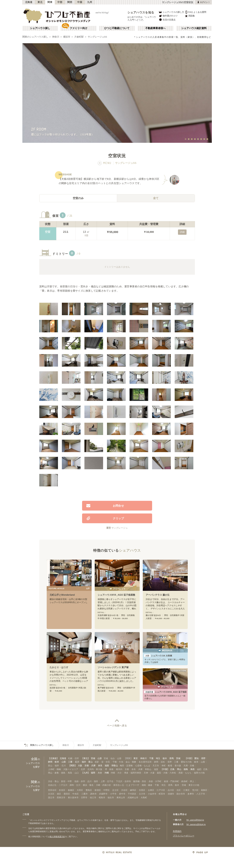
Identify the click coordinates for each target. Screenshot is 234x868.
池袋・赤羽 (80, 781)
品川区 (171, 790)
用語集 (190, 16)
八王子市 (201, 794)
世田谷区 (52, 790)
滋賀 (107, 766)
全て (156, 198)
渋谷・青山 (53, 781)
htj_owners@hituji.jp (196, 824)
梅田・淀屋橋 (126, 766)
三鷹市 (85, 794)
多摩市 (191, 794)
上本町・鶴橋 (54, 769)
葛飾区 (204, 790)
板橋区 (71, 790)
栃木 (165, 758)
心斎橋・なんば (143, 766)
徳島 (186, 769)
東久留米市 (73, 797)
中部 (60, 2)
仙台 (113, 758)
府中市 (122, 794)
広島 (172, 769)
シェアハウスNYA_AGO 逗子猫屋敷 (117, 595)
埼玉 (158, 758)
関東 (50, 2)
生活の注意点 (167, 20)
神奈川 (56, 37)
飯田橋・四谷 (140, 781)
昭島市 (102, 797)
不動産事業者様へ (155, 28)
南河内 (119, 769)
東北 (40, 2)
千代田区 (132, 794)
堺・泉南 (109, 769)
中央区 (76, 794)
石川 (77, 762)
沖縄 (107, 773)
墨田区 (67, 794)
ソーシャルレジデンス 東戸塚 (113, 667)
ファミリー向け (78, 28)
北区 (179, 790)
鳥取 (193, 769)
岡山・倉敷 (53, 773)
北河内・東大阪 (95, 769)
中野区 (106, 790)
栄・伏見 (106, 762)
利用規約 (177, 831)
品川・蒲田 (93, 781)
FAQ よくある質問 (196, 12)
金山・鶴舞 (131, 762)
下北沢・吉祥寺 (123, 781)
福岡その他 (199, 773)
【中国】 (165, 769)
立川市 (142, 794)
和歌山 (115, 766)
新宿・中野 (66, 781)
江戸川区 (161, 790)
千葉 (151, 758)
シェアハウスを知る (141, 12)
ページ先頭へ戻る (117, 726)
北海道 (29, 2)
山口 (199, 769)
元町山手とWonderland (62, 595)
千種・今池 (118, 762)
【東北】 (86, 758)
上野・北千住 (107, 781)
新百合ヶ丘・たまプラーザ (126, 785)
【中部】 (189, 758)
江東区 (186, 790)
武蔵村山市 (133, 797)
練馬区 (133, 790)
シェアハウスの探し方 (171, 12)
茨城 (178, 758)
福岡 (93, 773)
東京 (136, 758)
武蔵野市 (103, 794)
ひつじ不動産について (117, 28)
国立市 (51, 797)
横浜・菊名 (88, 785)
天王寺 (156, 766)
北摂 (83, 769)
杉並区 (62, 790)
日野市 (84, 797)
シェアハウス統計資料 (194, 28)
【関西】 (73, 766)
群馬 (172, 758)
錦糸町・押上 (188, 781)
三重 (70, 762)
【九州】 (86, 773)
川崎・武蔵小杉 (103, 785)
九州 (90, 2)
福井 (84, 762)
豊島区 (89, 790)
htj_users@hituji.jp (195, 820)
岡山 (179, 769)
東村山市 (121, 797)
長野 (203, 758)
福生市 (111, 797)
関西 (70, 2)
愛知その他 (186, 762)
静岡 (50, 762)
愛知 (196, 758)
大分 (100, 773)
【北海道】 (53, 758)
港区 (59, 794)
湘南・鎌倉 (147, 785)
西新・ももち (185, 773)
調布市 (93, 794)
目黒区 (142, 790)
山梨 (64, 762)
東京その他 (194, 785)
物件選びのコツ (168, 16)
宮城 (93, 758)
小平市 (113, 794)
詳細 (182, 232)
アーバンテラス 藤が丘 (158, 595)
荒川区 (195, 790)
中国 (80, 2)
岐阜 (57, 762)
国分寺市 (181, 794)
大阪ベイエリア (71, 769)
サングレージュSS (97, 37)
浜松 (163, 762)
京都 (87, 766)
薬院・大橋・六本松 (166, 773)
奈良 (100, 766)
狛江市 (93, 797)
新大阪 (178, 766)
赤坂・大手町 (155, 781)
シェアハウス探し (40, 28)
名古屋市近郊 (145, 762)
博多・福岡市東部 (133, 773)
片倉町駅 (79, 37)
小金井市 (152, 794)
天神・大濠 (149, 773)
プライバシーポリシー (184, 836)
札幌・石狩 (73, 758)
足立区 (115, 790)
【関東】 (128, 758)
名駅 (97, 762)
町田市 (162, 794)
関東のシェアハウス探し (35, 37)
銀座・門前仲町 (171, 781)
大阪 (80, 766)
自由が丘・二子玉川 (58, 785)
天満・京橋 (189, 766)
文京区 (51, 794)
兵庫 (93, 766)
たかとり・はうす (59, 667)
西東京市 (61, 797)
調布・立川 (75, 785)
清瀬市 (171, 794)
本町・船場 (167, 766)
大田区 (80, 790)
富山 (90, 762)
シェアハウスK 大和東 (158, 656)
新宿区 (98, 790)
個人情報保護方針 (57, 837)
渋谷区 (124, 790)
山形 (100, 758)
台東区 (151, 790)
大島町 (144, 797)
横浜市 (67, 37)
